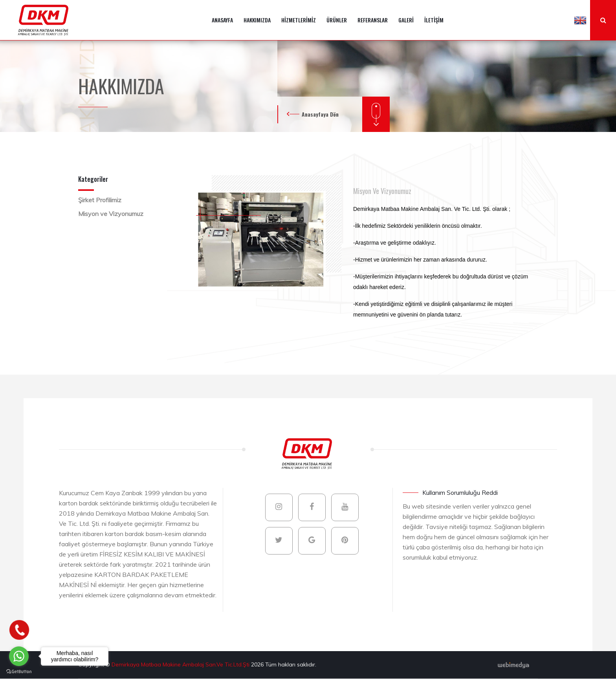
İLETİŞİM (434, 20)
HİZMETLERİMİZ (299, 20)
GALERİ (406, 20)
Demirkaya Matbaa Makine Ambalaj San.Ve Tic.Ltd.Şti (181, 664)
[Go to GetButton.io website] (19, 671)
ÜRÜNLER (337, 20)
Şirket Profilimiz (100, 200)
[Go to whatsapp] (19, 656)
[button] (580, 20)
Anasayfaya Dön (320, 114)
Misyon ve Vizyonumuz (111, 214)
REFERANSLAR (373, 20)
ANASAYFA (222, 20)
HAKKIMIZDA (257, 20)
